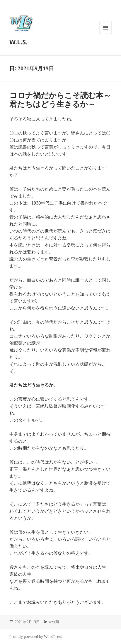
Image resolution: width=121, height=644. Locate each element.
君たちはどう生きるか (31, 168)
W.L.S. (18, 42)
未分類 (54, 622)
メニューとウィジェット (105, 34)
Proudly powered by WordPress (36, 637)
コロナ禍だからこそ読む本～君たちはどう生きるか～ (60, 100)
